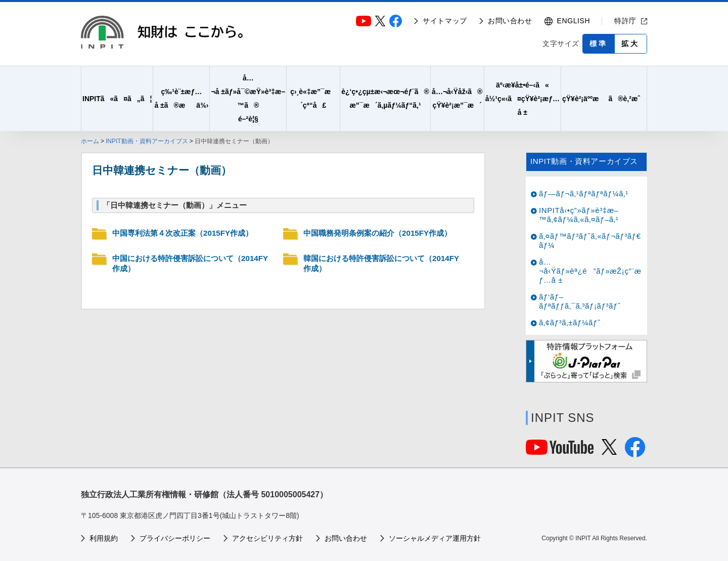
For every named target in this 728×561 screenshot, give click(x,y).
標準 (599, 44)
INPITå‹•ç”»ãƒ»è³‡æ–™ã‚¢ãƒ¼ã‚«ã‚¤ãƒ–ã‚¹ (579, 215)
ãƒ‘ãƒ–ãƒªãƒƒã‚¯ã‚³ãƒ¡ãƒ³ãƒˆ (580, 301)
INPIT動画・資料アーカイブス (147, 141)
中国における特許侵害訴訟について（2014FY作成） (190, 263)
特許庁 (625, 21)
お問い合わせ (510, 21)
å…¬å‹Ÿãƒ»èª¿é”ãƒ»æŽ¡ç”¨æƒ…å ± (590, 271)
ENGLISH (574, 21)
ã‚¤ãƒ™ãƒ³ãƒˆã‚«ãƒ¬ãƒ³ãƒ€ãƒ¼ (590, 241)
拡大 (630, 44)
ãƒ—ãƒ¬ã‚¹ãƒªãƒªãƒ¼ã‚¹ (584, 193)
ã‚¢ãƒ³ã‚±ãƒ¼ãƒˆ (570, 322)
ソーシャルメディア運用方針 (435, 538)
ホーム (90, 141)
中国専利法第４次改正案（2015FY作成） (183, 233)
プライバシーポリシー (175, 538)
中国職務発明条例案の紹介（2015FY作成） (377, 233)
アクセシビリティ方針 (267, 538)
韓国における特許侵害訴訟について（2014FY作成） (381, 263)
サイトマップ (445, 21)
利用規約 (104, 538)
